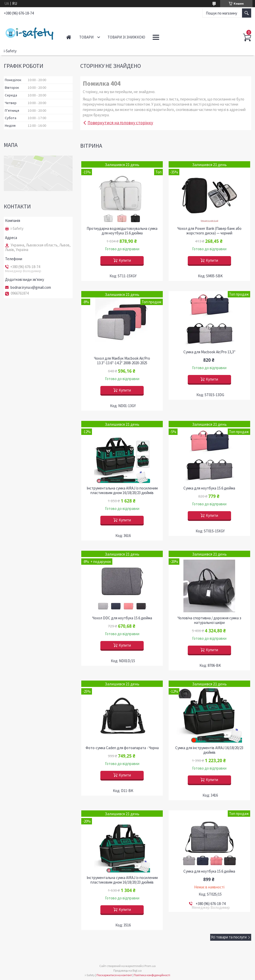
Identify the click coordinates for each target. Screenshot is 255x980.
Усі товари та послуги (229, 937)
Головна (69, 37)
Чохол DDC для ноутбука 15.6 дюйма (122, 618)
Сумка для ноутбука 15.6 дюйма (209, 488)
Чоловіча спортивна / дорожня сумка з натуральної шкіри (209, 620)
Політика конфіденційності (152, 975)
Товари (86, 37)
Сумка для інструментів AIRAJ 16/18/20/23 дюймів (209, 750)
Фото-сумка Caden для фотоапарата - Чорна (122, 748)
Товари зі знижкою (126, 37)
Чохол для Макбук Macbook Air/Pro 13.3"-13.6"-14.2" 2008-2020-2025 (122, 361)
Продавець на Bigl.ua (127, 970)
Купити (125, 260)
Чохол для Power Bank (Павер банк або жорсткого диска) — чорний (209, 231)
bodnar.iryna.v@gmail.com (31, 287)
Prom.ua (150, 966)
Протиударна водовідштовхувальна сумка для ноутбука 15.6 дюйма (122, 231)
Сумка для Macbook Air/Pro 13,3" (209, 352)
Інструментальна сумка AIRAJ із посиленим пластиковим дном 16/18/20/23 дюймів (122, 491)
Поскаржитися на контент (114, 975)
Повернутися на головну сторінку (120, 123)
